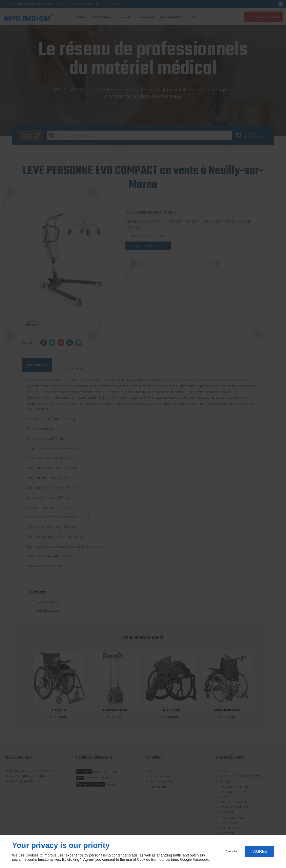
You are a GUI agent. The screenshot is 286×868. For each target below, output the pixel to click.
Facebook (201, 860)
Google (186, 860)
